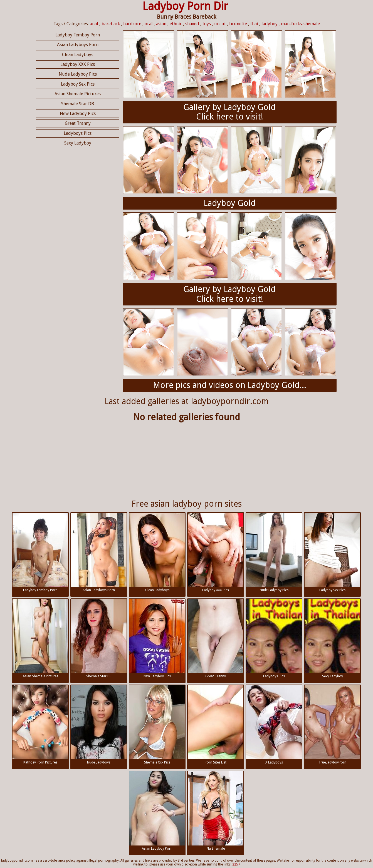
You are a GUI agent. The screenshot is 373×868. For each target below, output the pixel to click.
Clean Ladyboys (78, 55)
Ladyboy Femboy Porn (78, 35)
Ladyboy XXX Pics (78, 64)
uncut (220, 24)
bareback (111, 24)
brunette (238, 24)
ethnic (176, 24)
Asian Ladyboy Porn (157, 811)
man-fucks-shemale (300, 24)
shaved (192, 24)
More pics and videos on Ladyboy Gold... (230, 385)
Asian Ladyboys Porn (78, 45)
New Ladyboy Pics (78, 114)
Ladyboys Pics (78, 133)
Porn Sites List (216, 725)
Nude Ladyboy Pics (78, 74)
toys (207, 24)
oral (149, 24)
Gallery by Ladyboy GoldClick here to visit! (229, 112)
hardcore (132, 24)
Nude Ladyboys (99, 725)
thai (254, 24)
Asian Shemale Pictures (78, 94)
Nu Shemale (216, 811)
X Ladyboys (274, 725)
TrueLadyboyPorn (332, 725)
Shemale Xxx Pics (157, 725)
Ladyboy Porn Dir (185, 6)
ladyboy (270, 24)
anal (94, 24)
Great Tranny (78, 123)
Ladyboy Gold (230, 203)
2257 (236, 864)
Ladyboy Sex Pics (78, 84)
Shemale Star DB (78, 104)
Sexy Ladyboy (78, 143)
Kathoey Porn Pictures (40, 725)
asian (161, 24)
